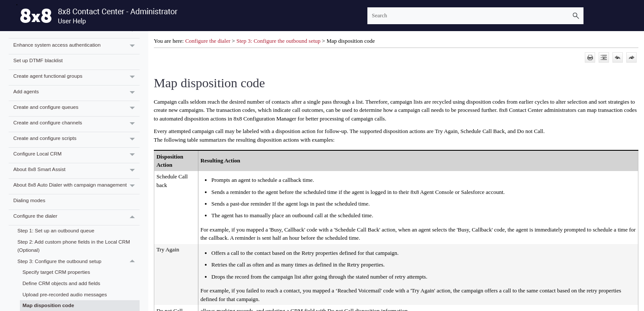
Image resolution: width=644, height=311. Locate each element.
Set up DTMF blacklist (38, 60)
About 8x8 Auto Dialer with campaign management (77, 186)
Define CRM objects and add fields (61, 283)
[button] (576, 16)
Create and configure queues (77, 109)
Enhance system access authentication (77, 46)
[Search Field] (475, 16)
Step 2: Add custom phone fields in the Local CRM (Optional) (74, 246)
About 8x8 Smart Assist (77, 171)
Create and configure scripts (77, 140)
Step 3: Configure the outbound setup (78, 261)
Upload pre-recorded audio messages (65, 294)
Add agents (77, 93)
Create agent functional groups (77, 78)
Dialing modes (29, 200)
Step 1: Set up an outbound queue (56, 230)
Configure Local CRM (77, 155)
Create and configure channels (77, 124)
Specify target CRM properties (56, 272)
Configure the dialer (77, 217)
